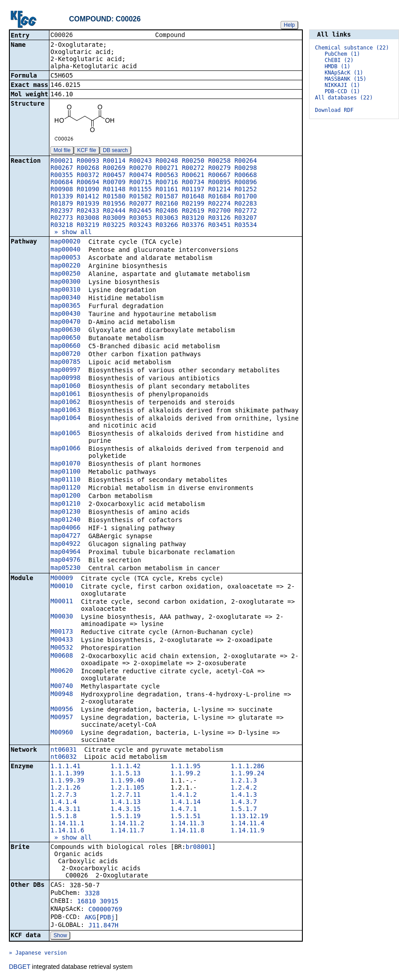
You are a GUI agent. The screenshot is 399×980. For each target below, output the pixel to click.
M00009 (62, 579)
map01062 (65, 403)
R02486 (167, 211)
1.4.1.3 (244, 795)
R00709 (114, 183)
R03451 (219, 226)
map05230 (65, 568)
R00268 (88, 169)
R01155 (140, 190)
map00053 (65, 258)
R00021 (62, 161)
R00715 (140, 183)
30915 (109, 902)
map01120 (65, 488)
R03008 (88, 218)
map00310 (65, 290)
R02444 (114, 211)
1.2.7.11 (125, 795)
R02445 (140, 211)
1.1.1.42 (125, 767)
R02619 (193, 211)
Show (60, 936)
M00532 (62, 648)
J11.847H (104, 926)
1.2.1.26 (65, 788)
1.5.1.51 (185, 817)
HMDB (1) (338, 66)
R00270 (140, 169)
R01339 (62, 197)
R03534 (246, 226)
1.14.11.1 (67, 824)
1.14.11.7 (127, 831)
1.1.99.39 (67, 781)
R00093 (88, 161)
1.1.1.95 (185, 767)
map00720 (65, 354)
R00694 (88, 183)
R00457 (114, 176)
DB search (115, 151)
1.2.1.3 (244, 781)
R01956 (114, 204)
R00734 (193, 183)
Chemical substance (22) (352, 48)
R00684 (62, 183)
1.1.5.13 (125, 774)
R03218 (62, 226)
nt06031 (63, 750)
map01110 (65, 480)
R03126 (219, 218)
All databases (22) (344, 98)
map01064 (65, 419)
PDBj (107, 918)
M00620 (62, 671)
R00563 (167, 176)
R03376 (193, 226)
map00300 (65, 282)
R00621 (193, 176)
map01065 (65, 434)
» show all (71, 233)
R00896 (246, 183)
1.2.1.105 (127, 788)
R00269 (114, 169)
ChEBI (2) (339, 60)
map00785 (65, 362)
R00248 (167, 161)
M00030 (62, 617)
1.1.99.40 (127, 781)
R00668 (246, 176)
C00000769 (106, 910)
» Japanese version (38, 954)
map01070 (65, 464)
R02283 (246, 204)
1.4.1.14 (185, 803)
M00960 (62, 733)
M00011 (62, 602)
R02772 (246, 211)
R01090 (88, 190)
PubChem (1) (342, 54)
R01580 (114, 197)
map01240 (65, 520)
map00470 (65, 322)
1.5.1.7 (244, 810)
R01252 (246, 190)
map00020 (65, 242)
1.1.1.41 (65, 767)
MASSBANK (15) (346, 79)
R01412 (88, 197)
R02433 (88, 211)
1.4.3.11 (65, 810)
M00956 (62, 710)
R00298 (246, 169)
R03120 (193, 218)
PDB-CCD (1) (342, 91)
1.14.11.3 (187, 824)
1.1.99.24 (248, 774)
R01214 (219, 190)
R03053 (140, 218)
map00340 (65, 298)
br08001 (199, 848)
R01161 (167, 190)
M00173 (62, 632)
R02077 (140, 204)
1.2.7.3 (63, 795)
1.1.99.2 (185, 774)
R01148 (114, 190)
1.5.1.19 (125, 817)
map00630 (65, 330)
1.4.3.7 (244, 803)
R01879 (62, 204)
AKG (90, 918)
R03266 (167, 226)
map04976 (65, 560)
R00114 (114, 161)
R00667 (219, 176)
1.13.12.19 (249, 817)
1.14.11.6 (67, 831)
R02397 (62, 211)
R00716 (167, 183)
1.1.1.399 (67, 774)
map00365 (65, 306)
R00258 (219, 161)
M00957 (62, 718)
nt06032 (63, 758)
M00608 (62, 656)
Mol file (62, 151)
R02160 (167, 204)
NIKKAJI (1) (342, 85)
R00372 (88, 176)
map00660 (65, 346)
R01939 (88, 204)
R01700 (246, 197)
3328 (92, 894)
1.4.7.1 (184, 810)
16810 (86, 902)
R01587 (167, 197)
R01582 (140, 197)
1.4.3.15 (125, 810)
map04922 (65, 544)
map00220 (65, 266)
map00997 (65, 371)
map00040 (65, 250)
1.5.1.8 (63, 817)
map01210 (65, 504)
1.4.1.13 (125, 803)
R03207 (246, 218)
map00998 (65, 379)
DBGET (20, 968)
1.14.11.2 (127, 824)
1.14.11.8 (187, 831)
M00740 (62, 687)
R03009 (114, 218)
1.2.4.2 (244, 788)
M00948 (62, 695)
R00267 (62, 169)
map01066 (65, 449)
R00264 (246, 161)
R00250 (193, 161)
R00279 (219, 169)
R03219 (88, 226)
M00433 (62, 640)
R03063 (167, 218)
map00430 (65, 314)
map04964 (65, 552)
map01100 (65, 472)
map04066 (65, 528)
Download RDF (334, 110)
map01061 (65, 395)
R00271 (167, 169)
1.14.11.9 (248, 831)
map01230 (65, 512)
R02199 (193, 204)
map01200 (65, 496)
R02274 (219, 204)
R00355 (62, 176)
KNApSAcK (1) (344, 73)
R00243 (140, 161)
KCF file (87, 151)
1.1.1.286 (248, 767)
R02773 (62, 218)
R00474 (140, 176)
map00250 (65, 274)
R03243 (140, 226)
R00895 (219, 183)
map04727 (65, 536)
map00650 (65, 338)
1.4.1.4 (63, 803)
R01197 (193, 190)
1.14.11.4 (248, 824)
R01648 (193, 197)
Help (289, 25)
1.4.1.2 (184, 795)
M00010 (62, 587)
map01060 (65, 387)
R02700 (219, 211)
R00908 (62, 190)
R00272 (193, 169)
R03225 (114, 226)
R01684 (219, 197)
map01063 (65, 411)
